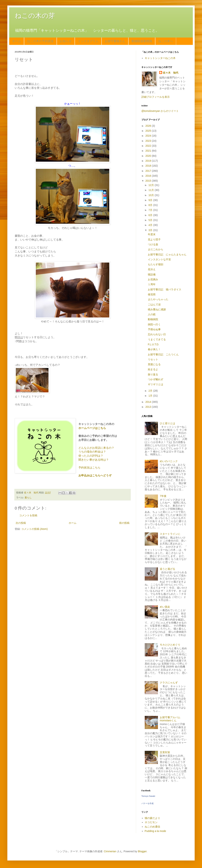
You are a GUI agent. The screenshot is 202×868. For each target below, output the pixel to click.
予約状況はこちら (89, 468)
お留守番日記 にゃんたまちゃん (167, 254)
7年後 (163, 496)
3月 (151, 230)
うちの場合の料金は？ (92, 452)
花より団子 (154, 239)
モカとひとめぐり (170, 645)
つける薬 (153, 244)
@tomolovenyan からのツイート (160, 111)
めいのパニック (169, 461)
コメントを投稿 (28, 515)
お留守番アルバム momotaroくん (171, 719)
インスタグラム (88, 41)
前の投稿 (124, 523)
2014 (149, 402)
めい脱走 (165, 607)
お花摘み (153, 279)
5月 (151, 220)
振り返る (153, 374)
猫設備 (152, 274)
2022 (149, 146)
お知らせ (66, 41)
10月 (151, 195)
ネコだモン (151, 822)
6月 (151, 215)
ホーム (17, 41)
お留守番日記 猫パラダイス (165, 289)
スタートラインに (170, 534)
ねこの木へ (166, 41)
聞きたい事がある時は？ (94, 460)
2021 (149, 151)
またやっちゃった (158, 299)
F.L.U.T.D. (153, 344)
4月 (151, 225)
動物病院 (153, 319)
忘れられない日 (157, 334)
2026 (149, 126)
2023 (149, 141)
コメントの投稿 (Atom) (35, 529)
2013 (149, 407)
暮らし (28, 498)
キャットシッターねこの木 (160, 58)
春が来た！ (154, 349)
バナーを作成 (147, 803)
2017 (149, 171)
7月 (151, 210)
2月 (151, 391)
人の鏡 (152, 314)
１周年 (152, 284)
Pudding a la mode (155, 831)
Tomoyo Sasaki (148, 796)
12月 (151, 185)
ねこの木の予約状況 (40, 41)
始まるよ (153, 369)
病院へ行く (154, 324)
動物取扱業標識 (142, 41)
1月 (151, 396)
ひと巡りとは (167, 423)
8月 (151, 205)
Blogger (142, 851)
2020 (149, 156)
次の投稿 (21, 523)
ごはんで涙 (154, 304)
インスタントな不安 (159, 259)
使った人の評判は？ (91, 456)
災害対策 (165, 752)
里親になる (154, 364)
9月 (151, 200)
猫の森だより (152, 818)
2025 (149, 131)
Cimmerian (110, 851)
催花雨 (152, 294)
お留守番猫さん (115, 41)
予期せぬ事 (154, 329)
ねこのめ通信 (152, 827)
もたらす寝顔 (156, 264)
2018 (149, 166)
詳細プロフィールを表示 (156, 97)
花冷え (152, 269)
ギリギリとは (156, 384)
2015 (149, 181)
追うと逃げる (167, 569)
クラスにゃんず (169, 683)
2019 (149, 161)
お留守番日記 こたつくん (163, 354)
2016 (149, 176)
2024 (149, 136)
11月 (151, 190)
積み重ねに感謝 (157, 309)
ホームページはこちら (92, 428)
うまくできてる (157, 339)
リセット (153, 359)
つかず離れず (156, 379)
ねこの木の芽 (35, 16)
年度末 (152, 234)
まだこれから (156, 249)
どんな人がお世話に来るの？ (96, 448)
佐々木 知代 (171, 73)
